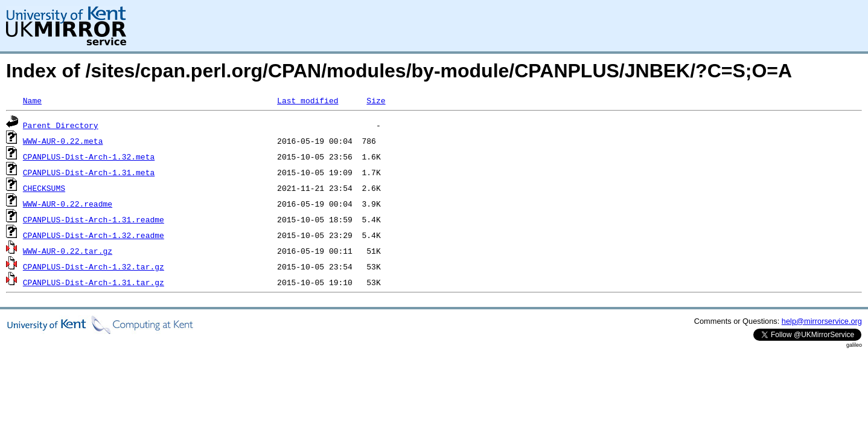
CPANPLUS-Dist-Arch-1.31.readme (94, 219)
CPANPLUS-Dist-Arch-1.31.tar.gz (94, 282)
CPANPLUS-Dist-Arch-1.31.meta (89, 172)
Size (376, 100)
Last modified (308, 100)
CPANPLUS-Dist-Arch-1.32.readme (94, 235)
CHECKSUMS (44, 188)
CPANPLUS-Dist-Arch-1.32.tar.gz (94, 266)
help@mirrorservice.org (822, 321)
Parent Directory (61, 125)
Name (32, 100)
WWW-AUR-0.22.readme (68, 204)
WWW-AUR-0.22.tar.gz (68, 251)
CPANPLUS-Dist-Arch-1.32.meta (89, 156)
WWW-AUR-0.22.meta (63, 141)
